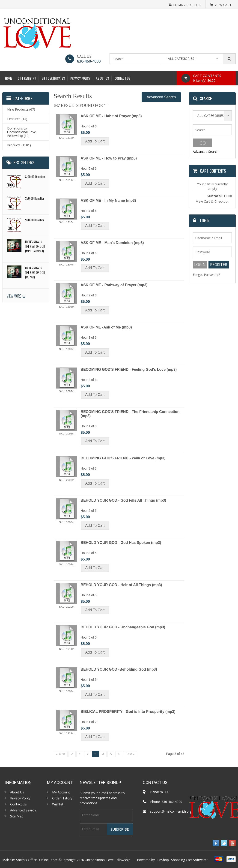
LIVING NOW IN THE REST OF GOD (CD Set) (35, 272)
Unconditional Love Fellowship (108, 860)
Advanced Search (161, 97)
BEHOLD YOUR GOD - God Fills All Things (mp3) (123, 500)
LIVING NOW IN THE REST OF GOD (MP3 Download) (35, 246)
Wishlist (58, 804)
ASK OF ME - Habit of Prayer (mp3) (111, 116)
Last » (130, 754)
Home (9, 78)
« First (61, 754)
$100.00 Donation (35, 176)
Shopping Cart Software (189, 860)
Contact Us (122, 78)
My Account (61, 792)
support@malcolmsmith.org (171, 811)
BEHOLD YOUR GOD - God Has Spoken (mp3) (121, 543)
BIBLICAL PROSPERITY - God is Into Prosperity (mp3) (128, 712)
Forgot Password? (206, 275)
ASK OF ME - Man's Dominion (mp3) (112, 243)
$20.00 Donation (35, 220)
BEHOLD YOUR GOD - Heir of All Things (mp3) (121, 585)
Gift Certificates (53, 78)
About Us (102, 78)
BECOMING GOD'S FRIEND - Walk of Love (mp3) (123, 458)
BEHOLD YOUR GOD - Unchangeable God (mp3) (123, 627)
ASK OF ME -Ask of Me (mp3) (106, 327)
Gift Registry (27, 78)
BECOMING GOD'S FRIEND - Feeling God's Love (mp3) (129, 369)
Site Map (17, 816)
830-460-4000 (89, 61)
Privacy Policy (80, 78)
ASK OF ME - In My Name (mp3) (108, 200)
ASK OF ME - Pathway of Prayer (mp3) (114, 285)
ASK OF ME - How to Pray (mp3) (109, 158)
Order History (62, 798)
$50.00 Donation (35, 198)
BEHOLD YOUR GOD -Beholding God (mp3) (119, 669)
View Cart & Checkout (212, 201)
